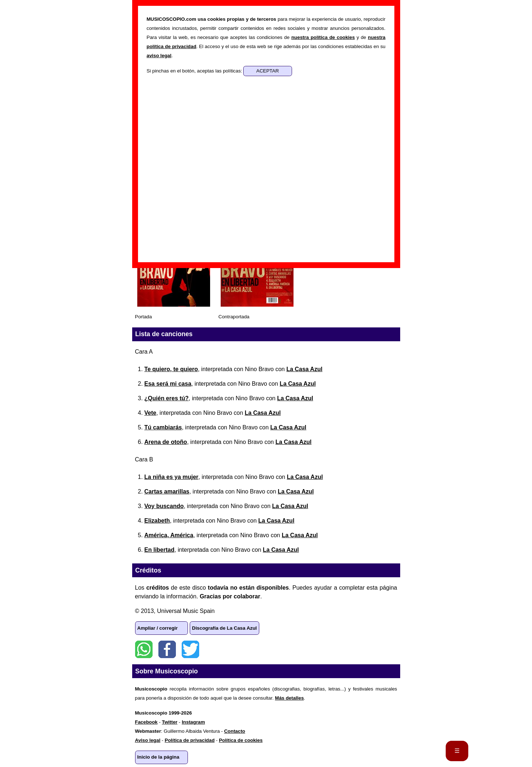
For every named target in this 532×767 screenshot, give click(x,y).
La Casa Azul (304, 369)
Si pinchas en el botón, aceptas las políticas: (195, 71)
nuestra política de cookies (323, 37)
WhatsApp (144, 649)
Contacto (235, 731)
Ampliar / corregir (157, 628)
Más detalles (289, 698)
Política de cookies (241, 740)
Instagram (193, 722)
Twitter (190, 649)
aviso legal (159, 56)
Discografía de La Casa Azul (224, 628)
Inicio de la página (158, 757)
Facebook (167, 649)
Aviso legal (148, 740)
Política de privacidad (190, 740)
